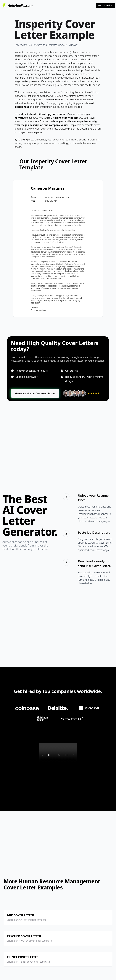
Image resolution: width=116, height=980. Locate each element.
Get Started (105, 5)
